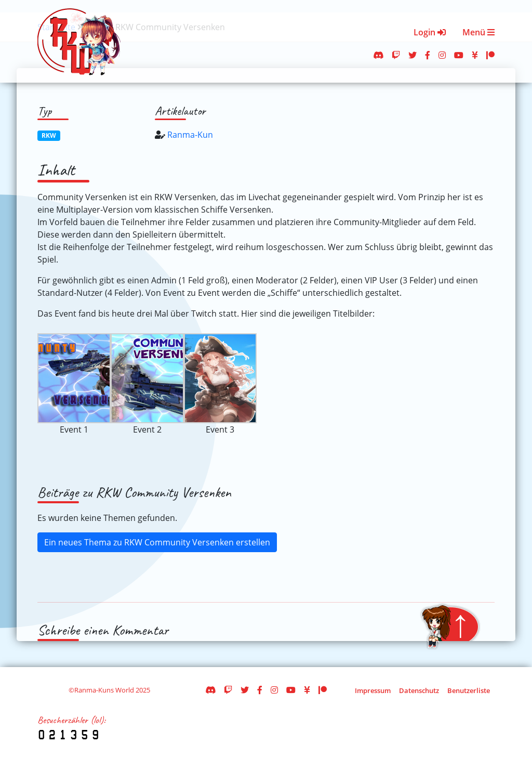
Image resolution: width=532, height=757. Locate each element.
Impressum (373, 690)
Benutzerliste (469, 690)
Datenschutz (419, 690)
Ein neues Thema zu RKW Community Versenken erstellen (157, 542)
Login (430, 32)
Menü (478, 32)
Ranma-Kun (190, 135)
